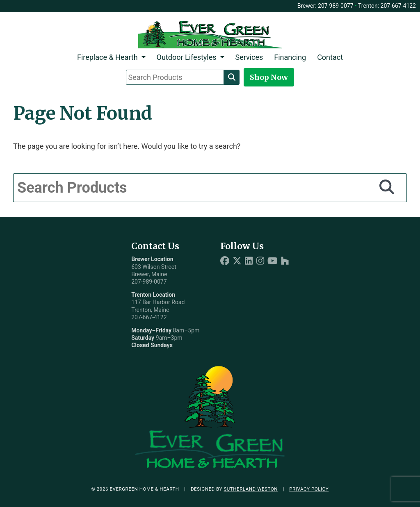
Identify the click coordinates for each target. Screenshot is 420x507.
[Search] (232, 77)
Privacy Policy (309, 489)
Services (249, 57)
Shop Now (269, 77)
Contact (330, 57)
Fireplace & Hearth (107, 57)
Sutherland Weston (251, 489)
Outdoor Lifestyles (187, 57)
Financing (290, 57)
